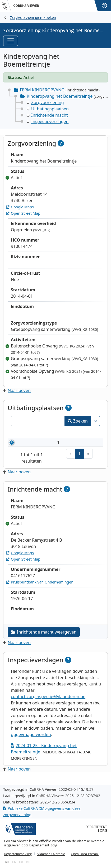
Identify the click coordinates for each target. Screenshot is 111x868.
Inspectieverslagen (48, 121)
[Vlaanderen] (7, 6)
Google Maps (20, 207)
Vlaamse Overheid (51, 854)
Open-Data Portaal (85, 854)
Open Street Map (23, 213)
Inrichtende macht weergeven (44, 638)
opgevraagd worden (31, 741)
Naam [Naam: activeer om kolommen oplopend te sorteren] (68, 433)
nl (7, 862)
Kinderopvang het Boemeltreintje (60, 96)
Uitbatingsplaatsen (48, 109)
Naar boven (17, 390)
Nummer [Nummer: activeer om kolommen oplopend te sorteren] (32, 433)
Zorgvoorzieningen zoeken (33, 18)
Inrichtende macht (47, 115)
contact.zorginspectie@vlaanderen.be (48, 703)
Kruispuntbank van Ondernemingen (40, 588)
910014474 (40, 445)
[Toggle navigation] (11, 41)
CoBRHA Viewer (26, 6)
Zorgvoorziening (45, 102)
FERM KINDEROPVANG (42, 90)
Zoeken (78, 421)
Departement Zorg (18, 854)
